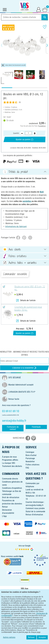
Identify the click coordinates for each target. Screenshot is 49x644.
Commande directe (10, 479)
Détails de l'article (26, 300)
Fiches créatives (32, 465)
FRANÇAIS (24, 612)
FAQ (27, 468)
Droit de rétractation (11, 497)
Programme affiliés (10, 460)
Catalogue (30, 452)
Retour (5, 507)
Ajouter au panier (24, 139)
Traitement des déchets (12, 466)
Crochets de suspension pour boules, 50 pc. (28, 308)
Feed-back (36, 427)
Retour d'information (34, 515)
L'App (4, 516)
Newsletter (30, 461)
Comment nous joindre (35, 508)
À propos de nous (9, 457)
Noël (42, 192)
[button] (4, 45)
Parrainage (30, 458)
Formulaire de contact (13, 428)
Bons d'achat (31, 455)
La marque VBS (9, 463)
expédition (42, 126)
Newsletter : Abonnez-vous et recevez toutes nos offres (24, 353)
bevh (21, 556)
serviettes (27, 201)
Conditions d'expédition (12, 488)
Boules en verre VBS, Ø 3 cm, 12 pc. (30, 288)
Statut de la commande (35, 511)
